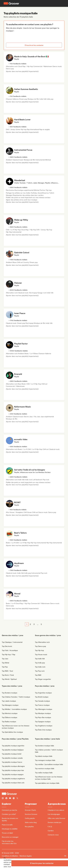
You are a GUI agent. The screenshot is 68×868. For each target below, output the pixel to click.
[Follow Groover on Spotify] (14, 798)
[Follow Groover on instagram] (3, 798)
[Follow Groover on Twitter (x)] (17, 798)
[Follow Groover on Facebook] (6, 798)
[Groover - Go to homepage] (34, 794)
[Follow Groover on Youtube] (10, 798)
